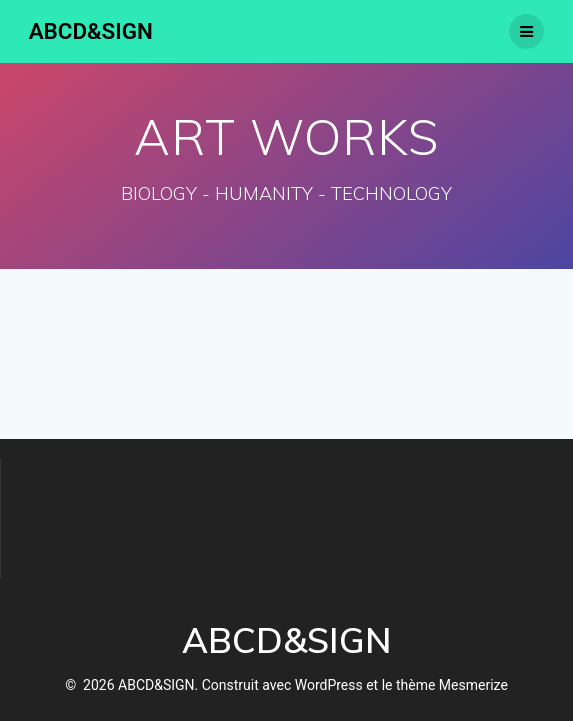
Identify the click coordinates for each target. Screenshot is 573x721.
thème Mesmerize (452, 685)
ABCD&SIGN (91, 31)
